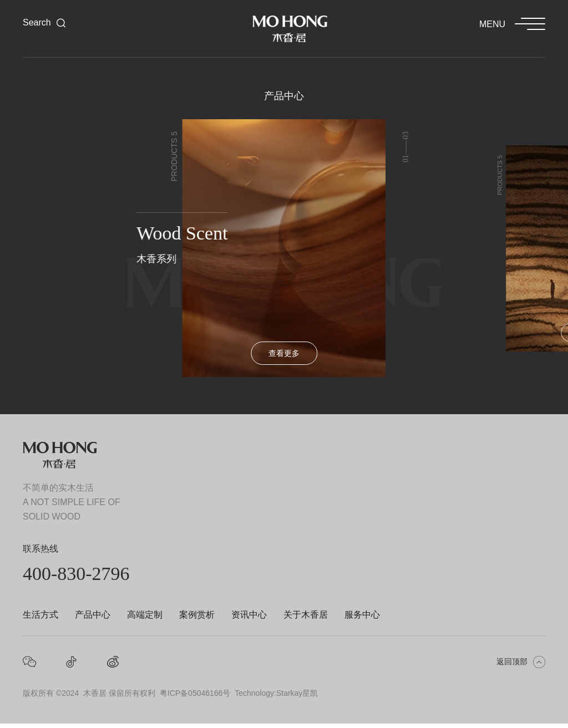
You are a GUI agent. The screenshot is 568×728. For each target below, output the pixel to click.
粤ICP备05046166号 (195, 693)
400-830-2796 (76, 574)
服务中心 (362, 615)
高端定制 (145, 615)
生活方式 (40, 615)
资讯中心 (249, 615)
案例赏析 (197, 615)
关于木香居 (306, 615)
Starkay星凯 (297, 693)
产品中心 (93, 615)
